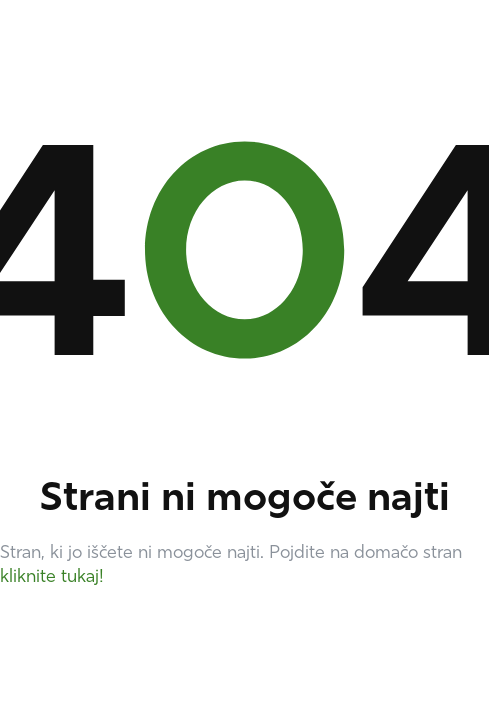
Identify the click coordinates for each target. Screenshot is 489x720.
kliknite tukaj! (52, 577)
